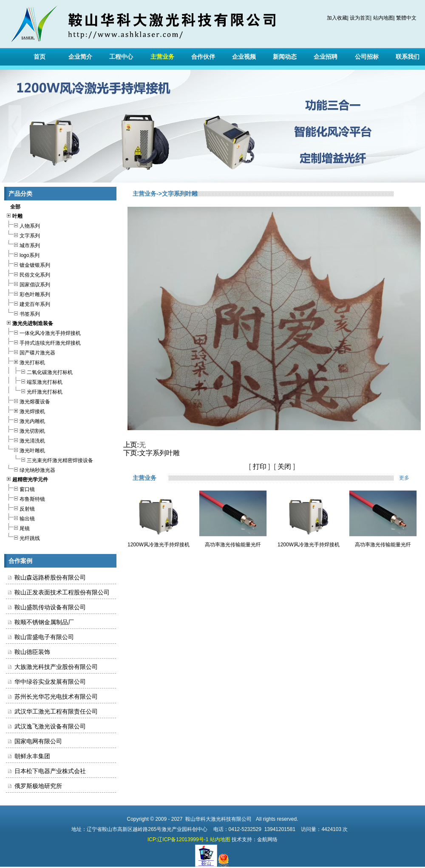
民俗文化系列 (28, 274)
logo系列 (23, 254)
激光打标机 (25, 361)
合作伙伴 (203, 57)
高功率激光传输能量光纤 (233, 545)
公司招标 (367, 57)
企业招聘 (326, 57)
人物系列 (23, 225)
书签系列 (23, 313)
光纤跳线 (23, 537)
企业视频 (244, 57)
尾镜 (18, 527)
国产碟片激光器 (31, 352)
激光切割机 (25, 430)
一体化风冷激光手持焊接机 (43, 332)
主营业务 (162, 57)
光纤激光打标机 (34, 391)
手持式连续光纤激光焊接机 (43, 342)
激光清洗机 (25, 440)
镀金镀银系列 (28, 264)
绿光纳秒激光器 (31, 469)
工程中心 (121, 57)
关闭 (284, 467)
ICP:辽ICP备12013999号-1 (178, 839)
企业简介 (80, 57)
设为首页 (360, 18)
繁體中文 (406, 18)
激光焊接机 (25, 410)
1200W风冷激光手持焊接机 (159, 545)
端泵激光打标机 (34, 381)
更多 (410, 478)
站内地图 (383, 18)
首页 (40, 57)
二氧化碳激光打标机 (39, 371)
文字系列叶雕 (159, 453)
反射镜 (20, 508)
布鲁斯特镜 (25, 498)
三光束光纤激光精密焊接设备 (50, 459)
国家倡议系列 (28, 284)
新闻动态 (285, 57)
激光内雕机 (25, 420)
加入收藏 (337, 18)
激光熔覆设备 (28, 401)
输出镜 (20, 518)
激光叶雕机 (25, 450)
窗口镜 (20, 488)
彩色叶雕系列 (28, 293)
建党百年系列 (28, 303)
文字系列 (23, 235)
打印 (260, 467)
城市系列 (23, 244)
